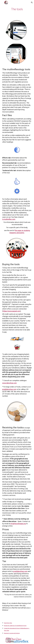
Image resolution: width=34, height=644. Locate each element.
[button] (2, 2)
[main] (17, 9)
